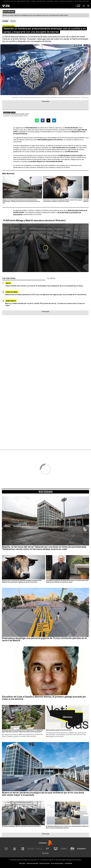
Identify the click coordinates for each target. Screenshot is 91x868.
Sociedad (46, 492)
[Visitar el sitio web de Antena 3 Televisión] (6, 849)
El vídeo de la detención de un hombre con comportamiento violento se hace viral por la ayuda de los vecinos (67, 827)
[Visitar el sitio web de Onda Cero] (56, 849)
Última (79, 6)
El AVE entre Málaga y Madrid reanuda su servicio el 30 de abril (35, 220)
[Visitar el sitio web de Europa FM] (64, 849)
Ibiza (8, 283)
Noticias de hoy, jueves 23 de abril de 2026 (59, 730)
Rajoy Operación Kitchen (23, 1)
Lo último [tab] (51, 278)
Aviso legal (22, 863)
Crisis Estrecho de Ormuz (10, 1)
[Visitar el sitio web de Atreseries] (48, 849)
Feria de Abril (12, 292)
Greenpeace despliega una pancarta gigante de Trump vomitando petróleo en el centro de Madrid (44, 639)
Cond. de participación (57, 863)
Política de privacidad (32, 863)
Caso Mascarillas (41, 1)
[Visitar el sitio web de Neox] (23, 849)
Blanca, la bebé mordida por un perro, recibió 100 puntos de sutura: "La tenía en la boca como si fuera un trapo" (45, 304)
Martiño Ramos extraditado (82, 1)
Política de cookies (45, 863)
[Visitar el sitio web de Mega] (39, 849)
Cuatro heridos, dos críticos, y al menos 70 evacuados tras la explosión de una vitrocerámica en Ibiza (44, 286)
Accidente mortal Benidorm (67, 1)
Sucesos (13, 21)
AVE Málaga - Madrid (53, 1)
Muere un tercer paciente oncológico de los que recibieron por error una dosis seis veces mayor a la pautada (43, 794)
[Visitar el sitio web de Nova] (31, 849)
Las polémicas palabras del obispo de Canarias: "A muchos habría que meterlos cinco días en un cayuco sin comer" (67, 581)
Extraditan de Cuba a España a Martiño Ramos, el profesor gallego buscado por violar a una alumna (44, 698)
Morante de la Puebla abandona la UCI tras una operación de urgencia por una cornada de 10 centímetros (46, 294)
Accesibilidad (68, 863)
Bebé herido (11, 301)
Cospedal (33, 1)
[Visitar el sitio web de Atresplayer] (83, 849)
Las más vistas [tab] (9, 278)
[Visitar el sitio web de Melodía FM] (72, 849)
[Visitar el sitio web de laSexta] (14, 849)
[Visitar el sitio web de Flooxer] (45, 853)
